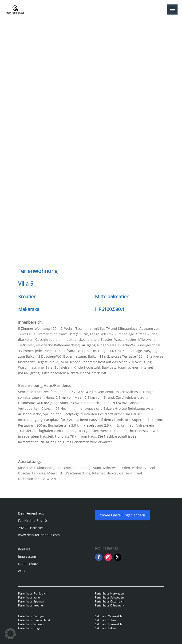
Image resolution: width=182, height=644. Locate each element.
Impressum (27, 556)
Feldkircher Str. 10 (32, 521)
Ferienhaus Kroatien (31, 605)
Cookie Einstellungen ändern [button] (122, 515)
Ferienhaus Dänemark (110, 605)
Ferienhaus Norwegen (109, 593)
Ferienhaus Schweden (109, 597)
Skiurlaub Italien (105, 628)
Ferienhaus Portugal (31, 616)
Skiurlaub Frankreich (108, 624)
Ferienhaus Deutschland (34, 620)
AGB (21, 571)
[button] (10, 634)
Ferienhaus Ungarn (31, 628)
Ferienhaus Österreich (110, 601)
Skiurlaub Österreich (108, 616)
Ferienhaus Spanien (31, 601)
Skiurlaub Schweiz (107, 620)
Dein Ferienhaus (31, 513)
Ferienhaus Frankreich (33, 593)
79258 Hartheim (31, 528)
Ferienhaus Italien (30, 597)
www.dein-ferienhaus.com (39, 535)
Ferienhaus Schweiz (31, 624)
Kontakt (24, 549)
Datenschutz (28, 564)
